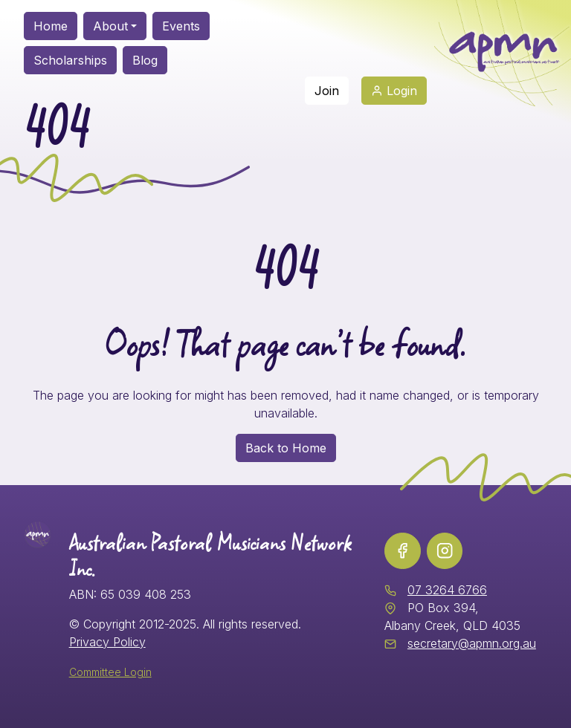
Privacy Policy (107, 642)
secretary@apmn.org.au (472, 643)
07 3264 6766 (447, 590)
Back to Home (286, 448)
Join (327, 91)
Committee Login (110, 672)
